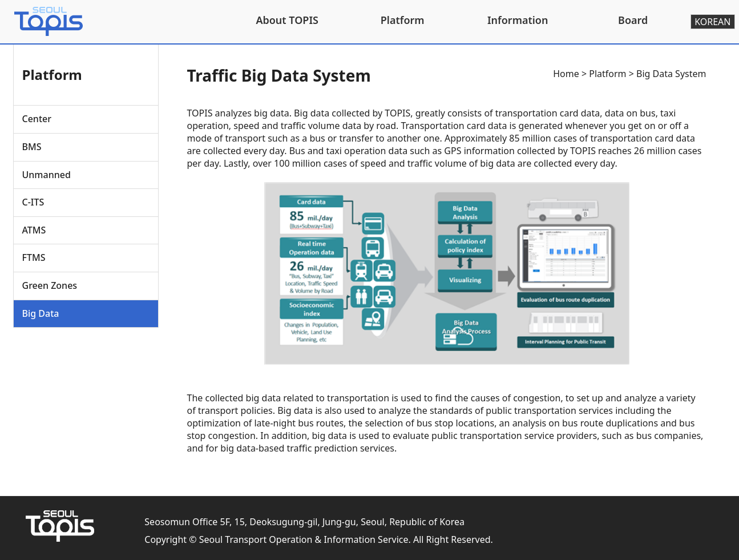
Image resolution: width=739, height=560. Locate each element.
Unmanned (47, 175)
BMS (32, 147)
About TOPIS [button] (287, 20)
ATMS (34, 230)
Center (37, 119)
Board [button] (633, 20)
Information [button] (518, 20)
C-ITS (33, 202)
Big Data (41, 313)
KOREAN (712, 22)
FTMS (34, 257)
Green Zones (50, 285)
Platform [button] (403, 20)
